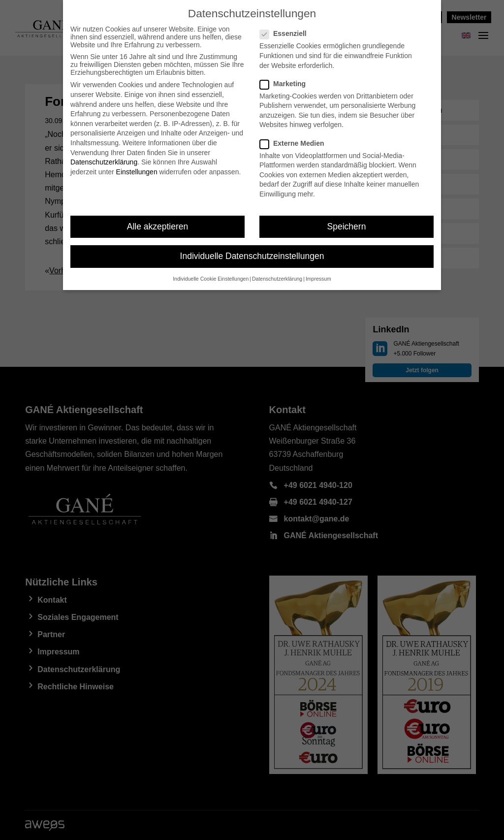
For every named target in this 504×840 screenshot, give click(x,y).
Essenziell (287, 33)
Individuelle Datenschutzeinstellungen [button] (252, 256)
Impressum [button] (318, 279)
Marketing (287, 84)
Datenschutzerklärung (104, 162)
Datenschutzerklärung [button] (277, 279)
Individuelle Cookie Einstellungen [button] (211, 279)
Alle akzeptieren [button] (158, 226)
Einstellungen (137, 172)
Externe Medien (296, 143)
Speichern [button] (347, 226)
